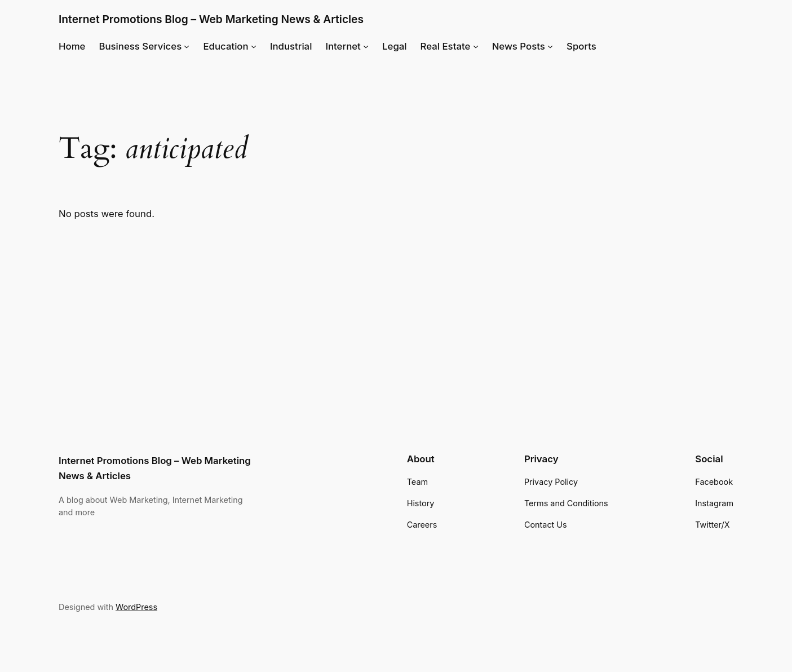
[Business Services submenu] (187, 46)
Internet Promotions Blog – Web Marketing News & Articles (211, 19)
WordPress (136, 607)
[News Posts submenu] (550, 46)
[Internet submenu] (366, 46)
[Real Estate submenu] (476, 46)
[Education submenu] (254, 46)
